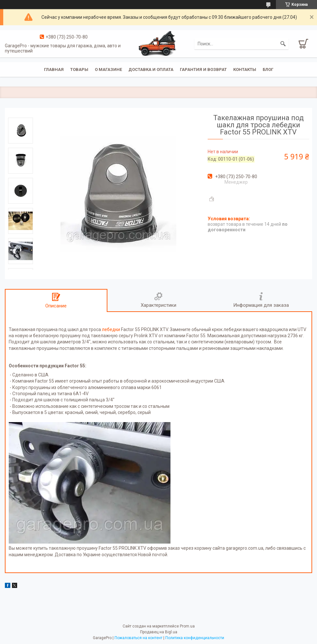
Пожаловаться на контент (138, 638)
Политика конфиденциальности (195, 638)
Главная (54, 69)
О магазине (108, 69)
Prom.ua (187, 626)
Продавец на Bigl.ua (159, 632)
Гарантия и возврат (203, 69)
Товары (79, 69)
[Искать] (283, 44)
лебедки (111, 329)
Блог (268, 69)
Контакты (245, 69)
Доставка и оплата (151, 69)
